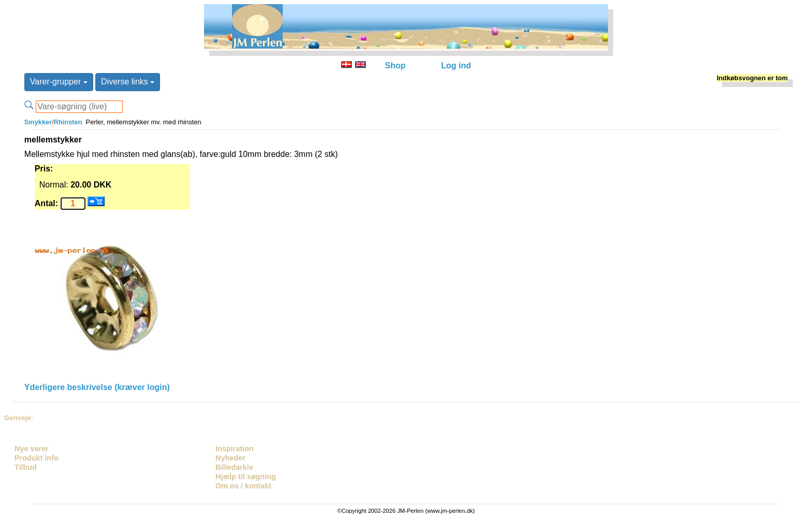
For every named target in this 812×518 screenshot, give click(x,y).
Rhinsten (68, 122)
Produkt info (37, 458)
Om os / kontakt (243, 486)
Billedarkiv (234, 467)
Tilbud (26, 467)
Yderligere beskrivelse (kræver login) (97, 387)
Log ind (456, 66)
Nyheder (230, 458)
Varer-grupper (59, 82)
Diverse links (128, 82)
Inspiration (235, 449)
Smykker (38, 122)
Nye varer (32, 449)
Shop (395, 66)
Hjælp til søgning (246, 477)
